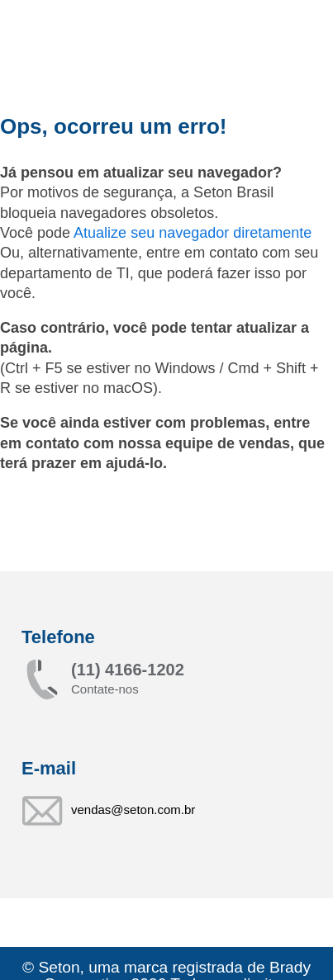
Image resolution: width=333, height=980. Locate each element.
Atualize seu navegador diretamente (193, 233)
